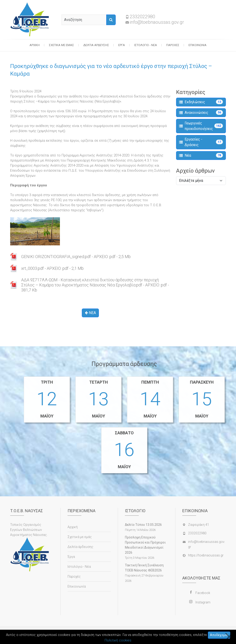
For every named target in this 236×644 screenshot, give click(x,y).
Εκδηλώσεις (201, 102)
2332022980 (142, 17)
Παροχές (173, 45)
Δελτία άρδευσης (96, 45)
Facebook (203, 593)
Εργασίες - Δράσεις (201, 142)
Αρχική (35, 45)
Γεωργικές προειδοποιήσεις (201, 126)
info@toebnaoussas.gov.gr (157, 22)
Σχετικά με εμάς (61, 45)
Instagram (203, 602)
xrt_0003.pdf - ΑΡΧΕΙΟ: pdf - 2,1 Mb (52, 268)
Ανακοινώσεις (201, 112)
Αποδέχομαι (219, 635)
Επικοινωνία (198, 45)
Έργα (122, 45)
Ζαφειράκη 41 (199, 525)
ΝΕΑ (90, 313)
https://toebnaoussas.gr (206, 555)
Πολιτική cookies (118, 640)
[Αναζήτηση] (111, 20)
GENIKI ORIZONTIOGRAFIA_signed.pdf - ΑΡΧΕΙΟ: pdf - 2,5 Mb (76, 257)
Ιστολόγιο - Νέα (146, 45)
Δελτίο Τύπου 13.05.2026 (143, 525)
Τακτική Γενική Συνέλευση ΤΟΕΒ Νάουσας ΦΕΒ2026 (144, 568)
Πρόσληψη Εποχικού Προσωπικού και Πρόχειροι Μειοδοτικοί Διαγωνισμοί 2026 (145, 545)
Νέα (201, 155)
